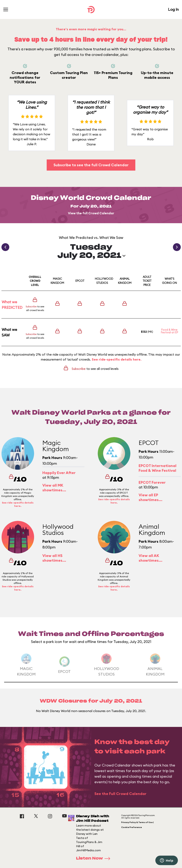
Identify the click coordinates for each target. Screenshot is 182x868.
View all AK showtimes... (150, 558)
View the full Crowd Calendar (91, 213)
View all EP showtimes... (150, 497)
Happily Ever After (59, 473)
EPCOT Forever (152, 482)
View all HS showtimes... (54, 558)
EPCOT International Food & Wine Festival (158, 468)
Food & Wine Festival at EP (170, 331)
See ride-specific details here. (117, 359)
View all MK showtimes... (54, 488)
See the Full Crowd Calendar (120, 794)
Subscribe (31, 306)
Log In (173, 9)
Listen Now (94, 859)
